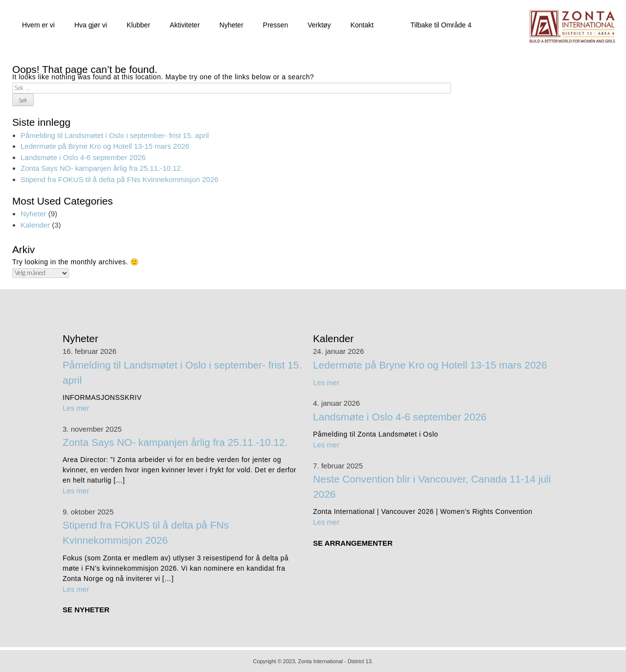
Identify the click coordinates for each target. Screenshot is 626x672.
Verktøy (319, 24)
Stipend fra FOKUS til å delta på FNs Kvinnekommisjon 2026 (119, 178)
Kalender (35, 224)
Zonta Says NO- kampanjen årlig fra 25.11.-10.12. (102, 167)
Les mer (76, 407)
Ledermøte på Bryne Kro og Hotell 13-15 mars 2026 (105, 145)
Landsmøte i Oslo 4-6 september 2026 (83, 156)
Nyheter (232, 24)
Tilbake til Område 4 (441, 24)
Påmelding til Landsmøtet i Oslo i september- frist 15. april (115, 134)
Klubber (138, 24)
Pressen (276, 24)
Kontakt (362, 24)
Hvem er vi (38, 24)
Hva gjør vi (91, 24)
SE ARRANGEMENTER (353, 542)
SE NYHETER (86, 609)
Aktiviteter (185, 24)
